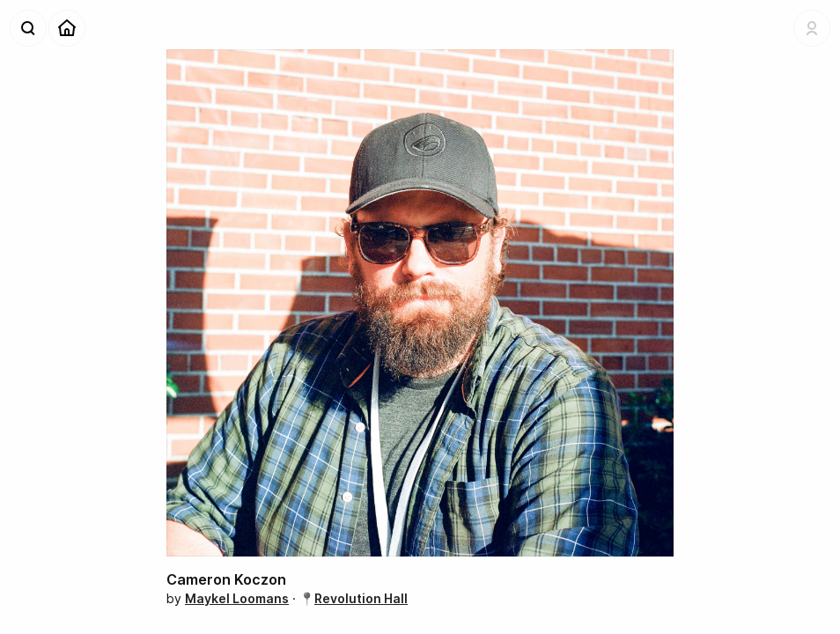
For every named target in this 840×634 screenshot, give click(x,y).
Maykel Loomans (237, 598)
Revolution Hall (361, 598)
